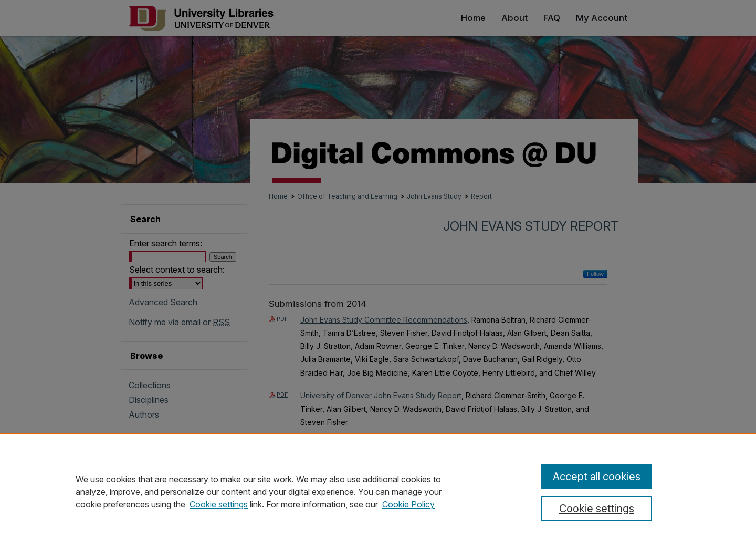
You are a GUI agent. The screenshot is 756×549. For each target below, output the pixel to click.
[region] (378, 491)
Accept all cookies (597, 477)
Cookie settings (219, 504)
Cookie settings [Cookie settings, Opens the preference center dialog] (597, 509)
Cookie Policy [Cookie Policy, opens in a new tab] (408, 504)
